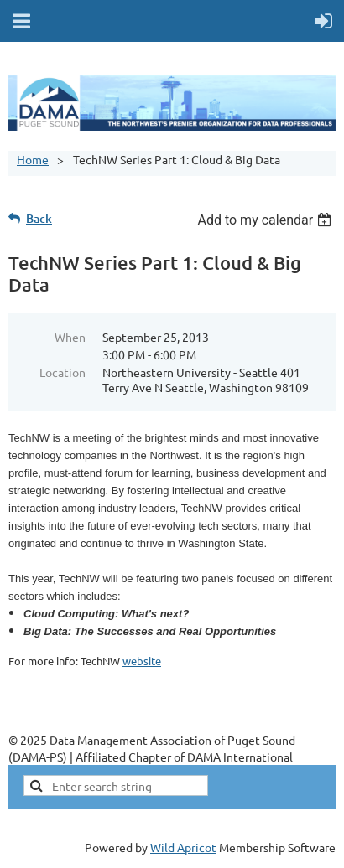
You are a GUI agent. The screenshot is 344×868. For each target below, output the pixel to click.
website (142, 661)
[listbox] (266, 220)
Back (39, 218)
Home (33, 159)
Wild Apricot (183, 847)
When (70, 337)
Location (63, 372)
